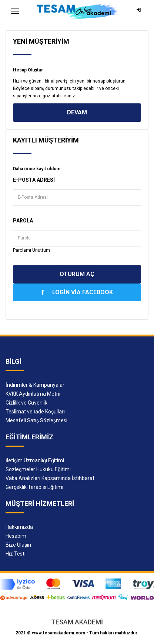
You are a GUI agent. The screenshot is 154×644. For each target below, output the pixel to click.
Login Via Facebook (77, 292)
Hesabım (16, 536)
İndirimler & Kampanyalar (35, 385)
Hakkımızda (19, 527)
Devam (77, 112)
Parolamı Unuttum (31, 250)
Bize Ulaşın (18, 545)
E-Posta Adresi (34, 180)
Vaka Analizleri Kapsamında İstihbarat (50, 478)
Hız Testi (16, 554)
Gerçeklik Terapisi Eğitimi (34, 487)
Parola (23, 221)
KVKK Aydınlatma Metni (33, 394)
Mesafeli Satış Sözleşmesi (36, 420)
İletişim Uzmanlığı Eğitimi (35, 460)
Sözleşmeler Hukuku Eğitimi (38, 469)
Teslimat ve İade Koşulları (35, 412)
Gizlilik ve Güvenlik (26, 403)
